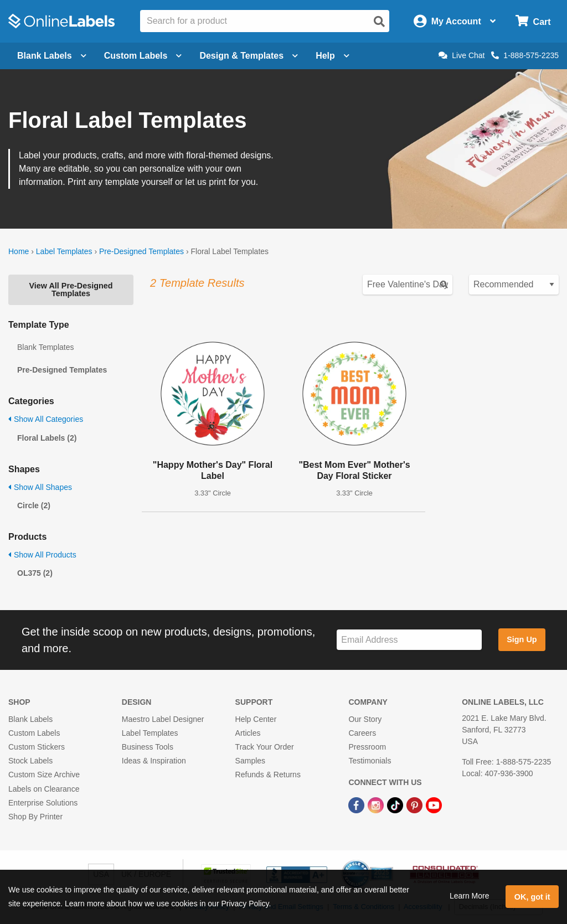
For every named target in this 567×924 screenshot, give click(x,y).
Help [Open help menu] (333, 56)
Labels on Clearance (44, 789)
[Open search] (379, 22)
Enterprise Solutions (43, 803)
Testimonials (370, 761)
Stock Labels (30, 761)
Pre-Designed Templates (141, 251)
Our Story (365, 719)
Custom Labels (34, 733)
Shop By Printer (35, 817)
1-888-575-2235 (525, 55)
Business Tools (148, 747)
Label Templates (64, 251)
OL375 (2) (35, 573)
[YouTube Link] (434, 805)
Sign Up (522, 639)
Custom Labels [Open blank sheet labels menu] (143, 56)
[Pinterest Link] (416, 805)
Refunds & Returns (268, 775)
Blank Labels (30, 719)
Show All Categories (46, 419)
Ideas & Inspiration (154, 761)
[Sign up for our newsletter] (409, 640)
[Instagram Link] (377, 805)
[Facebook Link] (357, 805)
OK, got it (532, 897)
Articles (248, 733)
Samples (250, 761)
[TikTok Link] (396, 805)
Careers (362, 733)
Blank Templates (45, 347)
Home (19, 251)
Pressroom (367, 747)
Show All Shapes (40, 487)
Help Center (256, 719)
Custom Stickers (37, 747)
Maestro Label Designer (163, 719)
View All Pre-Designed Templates (71, 290)
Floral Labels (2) (47, 438)
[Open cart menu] (533, 21)
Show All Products (42, 555)
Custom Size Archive (44, 775)
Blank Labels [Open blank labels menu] (52, 56)
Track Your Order (265, 747)
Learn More (470, 896)
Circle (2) (34, 505)
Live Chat (462, 55)
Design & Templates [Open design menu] (249, 56)
